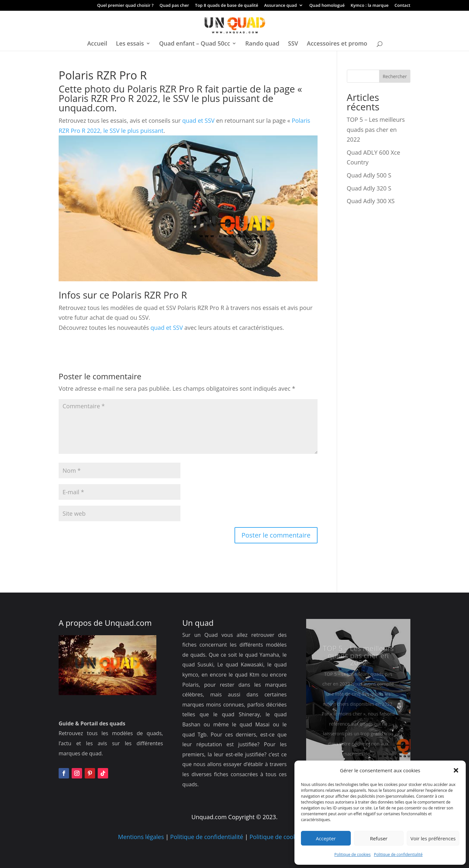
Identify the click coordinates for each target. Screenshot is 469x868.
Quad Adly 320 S (369, 188)
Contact (402, 6)
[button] (456, 770)
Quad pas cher (174, 6)
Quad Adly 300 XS (371, 201)
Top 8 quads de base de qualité (227, 6)
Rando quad (262, 44)
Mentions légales (141, 837)
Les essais (130, 44)
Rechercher (395, 76)
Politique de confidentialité (398, 854)
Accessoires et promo (337, 44)
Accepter (326, 838)
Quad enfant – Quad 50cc (194, 44)
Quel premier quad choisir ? (125, 6)
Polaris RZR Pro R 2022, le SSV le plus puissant (159, 98)
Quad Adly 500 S (369, 175)
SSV (293, 44)
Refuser (379, 838)
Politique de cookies (353, 854)
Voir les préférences (433, 838)
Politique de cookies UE (281, 837)
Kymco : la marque (370, 6)
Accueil (97, 44)
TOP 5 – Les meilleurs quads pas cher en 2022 (376, 129)
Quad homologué (327, 6)
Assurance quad (280, 6)
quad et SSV (198, 120)
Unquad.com (128, 623)
